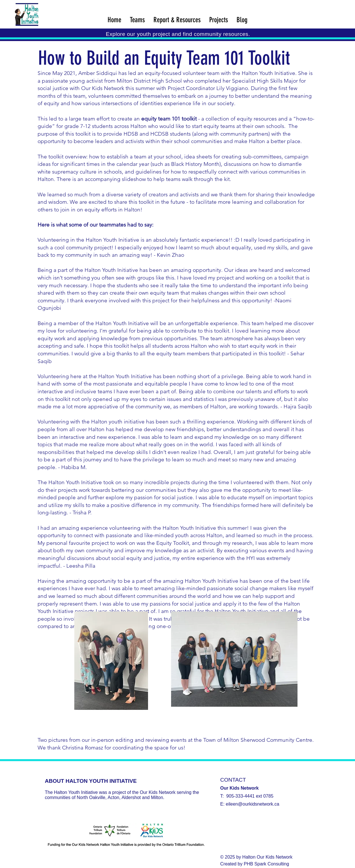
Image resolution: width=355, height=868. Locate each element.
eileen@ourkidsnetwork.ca (253, 804)
